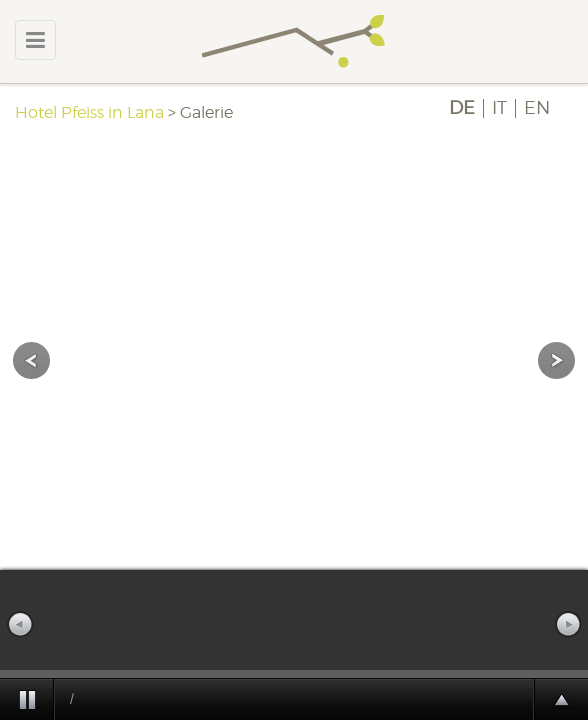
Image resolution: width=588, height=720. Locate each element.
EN (537, 108)
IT (499, 108)
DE (462, 108)
